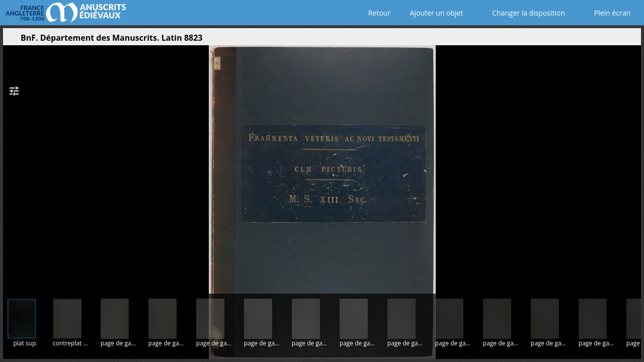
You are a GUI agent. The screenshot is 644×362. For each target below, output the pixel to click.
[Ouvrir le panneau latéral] (11, 40)
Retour (377, 13)
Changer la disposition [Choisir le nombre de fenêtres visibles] (521, 13)
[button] (586, 40)
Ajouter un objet (434, 13)
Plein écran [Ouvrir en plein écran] (605, 13)
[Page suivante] (630, 165)
